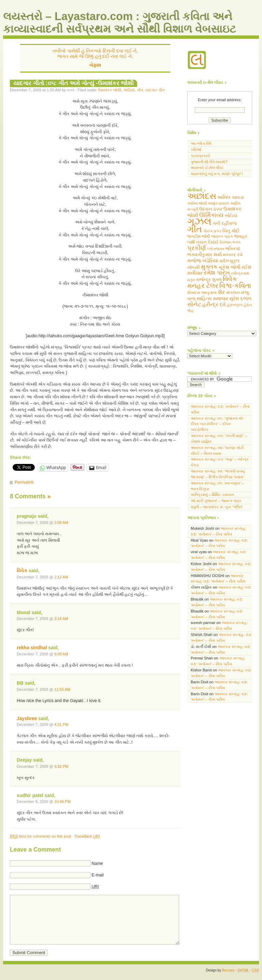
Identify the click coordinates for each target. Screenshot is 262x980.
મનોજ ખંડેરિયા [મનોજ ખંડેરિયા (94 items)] (203, 261)
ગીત (140, 90)
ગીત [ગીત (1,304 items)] (195, 229)
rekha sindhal (32, 648)
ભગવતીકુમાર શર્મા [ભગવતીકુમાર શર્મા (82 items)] (205, 254)
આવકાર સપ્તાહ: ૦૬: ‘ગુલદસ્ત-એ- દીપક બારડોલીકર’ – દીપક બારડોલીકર (217, 424)
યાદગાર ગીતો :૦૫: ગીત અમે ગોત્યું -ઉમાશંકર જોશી (74, 83)
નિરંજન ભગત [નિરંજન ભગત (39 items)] (230, 242)
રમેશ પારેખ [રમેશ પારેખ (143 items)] (217, 273)
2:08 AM (61, 523)
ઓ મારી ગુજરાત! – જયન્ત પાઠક (216, 501)
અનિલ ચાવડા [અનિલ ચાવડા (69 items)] (230, 197)
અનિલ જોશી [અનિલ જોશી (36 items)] (197, 203)
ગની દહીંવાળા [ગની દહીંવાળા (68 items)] (225, 223)
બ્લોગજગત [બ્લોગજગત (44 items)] (216, 249)
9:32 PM (61, 766)
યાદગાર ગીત (155, 90)
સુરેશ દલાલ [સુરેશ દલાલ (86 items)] (241, 298)
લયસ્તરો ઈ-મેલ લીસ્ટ (207, 168)
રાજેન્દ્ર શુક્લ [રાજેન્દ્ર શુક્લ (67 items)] (209, 279)
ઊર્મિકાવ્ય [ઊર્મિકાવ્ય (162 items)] (211, 215)
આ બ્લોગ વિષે (201, 143)
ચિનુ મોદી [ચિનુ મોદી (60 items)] (231, 231)
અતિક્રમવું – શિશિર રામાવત (212, 495)
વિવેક (22, 571)
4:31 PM (61, 725)
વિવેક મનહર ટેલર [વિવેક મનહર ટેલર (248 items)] (212, 282)
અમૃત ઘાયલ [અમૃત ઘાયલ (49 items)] (218, 203)
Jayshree (27, 719)
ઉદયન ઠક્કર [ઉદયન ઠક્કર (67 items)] (211, 209)
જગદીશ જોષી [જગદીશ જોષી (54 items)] (199, 236)
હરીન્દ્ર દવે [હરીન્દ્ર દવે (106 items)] (214, 304)
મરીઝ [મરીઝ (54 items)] (224, 261)
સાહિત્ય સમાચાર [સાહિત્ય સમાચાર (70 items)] (212, 299)
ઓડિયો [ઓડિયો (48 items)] (231, 216)
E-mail (97, 875)
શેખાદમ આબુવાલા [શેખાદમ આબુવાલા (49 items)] (202, 293)
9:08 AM (61, 654)
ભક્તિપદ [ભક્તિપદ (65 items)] (233, 248)
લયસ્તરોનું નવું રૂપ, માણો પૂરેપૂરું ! (217, 174)
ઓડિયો (129, 90)
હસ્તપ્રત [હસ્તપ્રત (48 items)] (235, 305)
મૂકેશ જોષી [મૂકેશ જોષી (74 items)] (230, 267)
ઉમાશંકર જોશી (110, 90)
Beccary (228, 970)
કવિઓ (196, 150)
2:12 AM (61, 577)
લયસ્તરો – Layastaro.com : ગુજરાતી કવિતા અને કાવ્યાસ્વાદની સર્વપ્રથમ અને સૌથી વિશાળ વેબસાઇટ (120, 23)
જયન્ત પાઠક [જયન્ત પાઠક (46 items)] (222, 236)
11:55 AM (62, 689)
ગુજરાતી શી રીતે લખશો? (209, 162)
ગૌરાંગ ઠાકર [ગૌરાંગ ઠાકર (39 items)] (212, 231)
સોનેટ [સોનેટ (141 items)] (194, 304)
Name (97, 864)
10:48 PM (62, 802)
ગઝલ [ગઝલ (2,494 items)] (199, 221)
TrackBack (87, 836)
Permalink (24, 482)
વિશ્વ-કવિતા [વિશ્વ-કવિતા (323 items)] (235, 285)
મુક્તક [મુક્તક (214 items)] (209, 267)
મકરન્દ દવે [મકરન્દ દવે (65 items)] (233, 255)
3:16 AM (61, 619)
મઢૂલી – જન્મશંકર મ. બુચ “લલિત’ (217, 507)
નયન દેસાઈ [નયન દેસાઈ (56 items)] (207, 242)
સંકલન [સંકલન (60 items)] (233, 292)
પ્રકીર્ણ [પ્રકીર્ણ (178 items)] (197, 248)
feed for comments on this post (41, 836)
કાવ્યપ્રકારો (200, 156)
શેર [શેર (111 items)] (221, 292)
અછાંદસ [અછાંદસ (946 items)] (202, 196)
